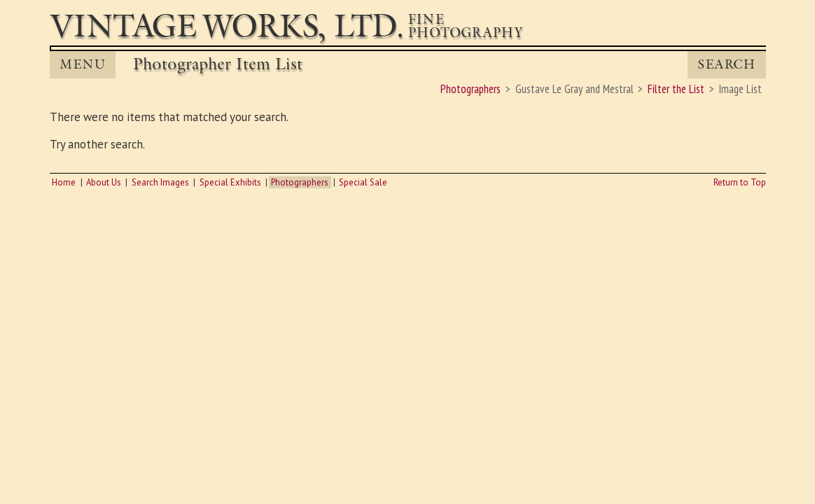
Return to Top (740, 182)
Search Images (160, 182)
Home (64, 182)
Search (726, 64)
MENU (83, 64)
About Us (104, 182)
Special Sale (363, 182)
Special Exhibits (230, 182)
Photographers (300, 182)
